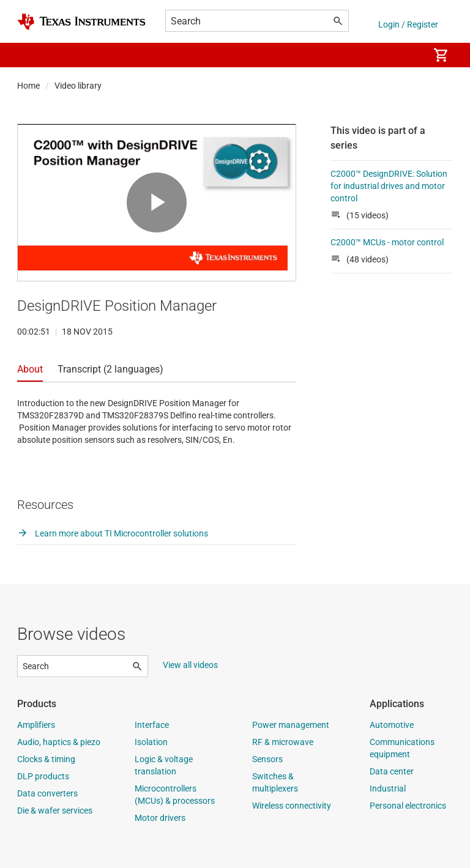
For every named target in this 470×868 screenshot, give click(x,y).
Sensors (267, 759)
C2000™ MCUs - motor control (387, 242)
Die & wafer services (55, 811)
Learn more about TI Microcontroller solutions (113, 533)
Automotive (392, 725)
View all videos (190, 665)
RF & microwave (283, 742)
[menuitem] (406, 55)
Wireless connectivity (292, 806)
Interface (152, 725)
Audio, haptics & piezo (59, 742)
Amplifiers (36, 725)
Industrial (388, 788)
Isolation (151, 742)
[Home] (81, 22)
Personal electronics (408, 806)
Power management (291, 725)
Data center (392, 771)
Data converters (47, 793)
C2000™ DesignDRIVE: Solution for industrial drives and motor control (389, 186)
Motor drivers (160, 818)
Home (28, 86)
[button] (29, 55)
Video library (78, 86)
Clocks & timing (46, 759)
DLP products (43, 776)
